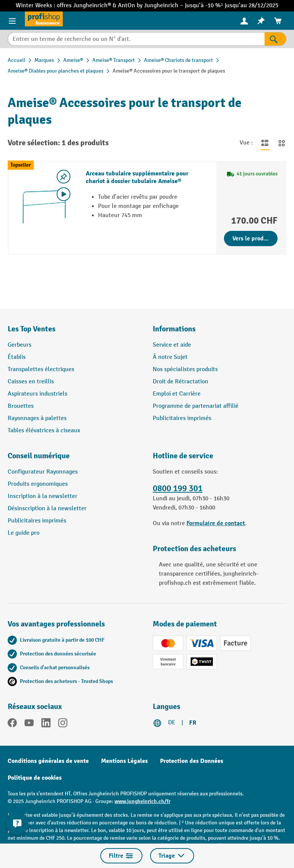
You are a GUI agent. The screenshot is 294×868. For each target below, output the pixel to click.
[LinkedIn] (46, 724)
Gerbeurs (20, 345)
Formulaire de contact (216, 523)
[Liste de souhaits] (261, 21)
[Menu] (12, 21)
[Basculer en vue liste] (265, 143)
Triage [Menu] (172, 856)
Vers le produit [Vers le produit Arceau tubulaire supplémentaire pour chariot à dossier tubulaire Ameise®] (252, 238)
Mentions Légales (124, 761)
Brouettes (21, 406)
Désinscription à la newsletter (47, 509)
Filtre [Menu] (121, 856)
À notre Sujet (170, 357)
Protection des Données (192, 761)
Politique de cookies (35, 778)
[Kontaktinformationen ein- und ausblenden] (17, 823)
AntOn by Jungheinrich (149, 6)
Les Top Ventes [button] (32, 329)
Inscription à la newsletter (42, 496)
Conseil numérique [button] (39, 456)
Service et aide (172, 345)
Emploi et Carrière (177, 394)
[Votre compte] (244, 21)
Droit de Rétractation (180, 382)
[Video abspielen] (64, 194)
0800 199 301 (178, 488)
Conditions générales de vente (48, 761)
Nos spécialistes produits (185, 369)
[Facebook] (12, 724)
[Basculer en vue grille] (282, 143)
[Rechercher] (275, 39)
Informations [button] (174, 329)
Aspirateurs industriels (38, 394)
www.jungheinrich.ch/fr (142, 801)
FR (193, 723)
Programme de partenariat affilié (196, 406)
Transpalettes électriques (41, 369)
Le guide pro (24, 533)
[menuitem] (244, 21)
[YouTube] (29, 724)
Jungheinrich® (93, 6)
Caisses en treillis (31, 382)
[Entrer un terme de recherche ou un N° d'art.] (136, 39)
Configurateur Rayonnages (43, 472)
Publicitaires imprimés (182, 418)
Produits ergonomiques (38, 484)
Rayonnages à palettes (37, 418)
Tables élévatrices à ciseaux (44, 431)
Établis (17, 357)
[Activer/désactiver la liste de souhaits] (64, 177)
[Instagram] (63, 724)
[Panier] (278, 21)
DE (172, 723)
